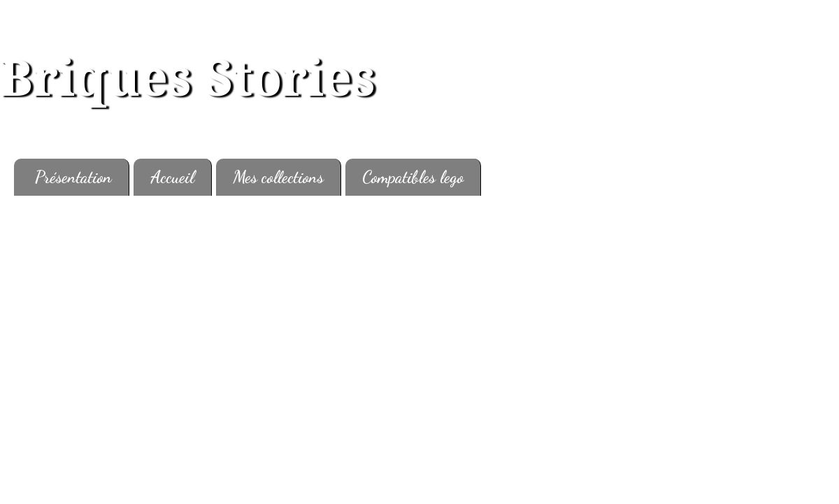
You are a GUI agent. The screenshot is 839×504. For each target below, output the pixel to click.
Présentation (73, 177)
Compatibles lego (413, 177)
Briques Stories (188, 79)
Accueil (172, 177)
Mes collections (278, 177)
